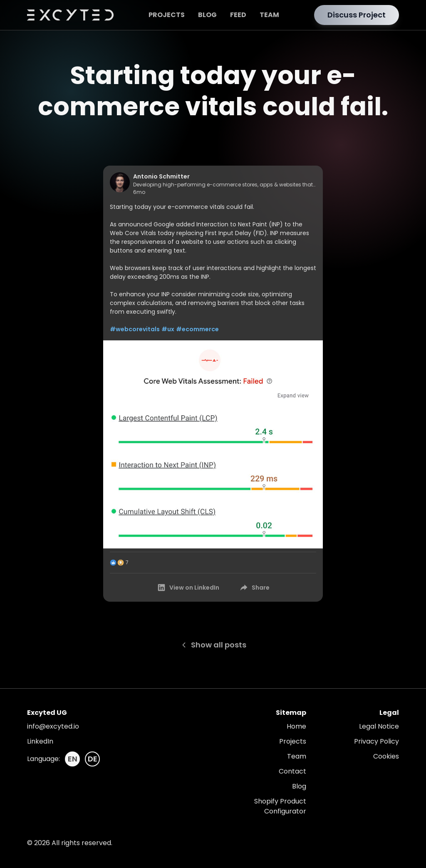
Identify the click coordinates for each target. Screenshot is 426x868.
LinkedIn (40, 741)
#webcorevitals (135, 329)
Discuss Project (357, 15)
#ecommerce (197, 329)
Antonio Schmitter (161, 176)
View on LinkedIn (188, 588)
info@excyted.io (53, 726)
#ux (168, 329)
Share (254, 588)
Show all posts (213, 645)
